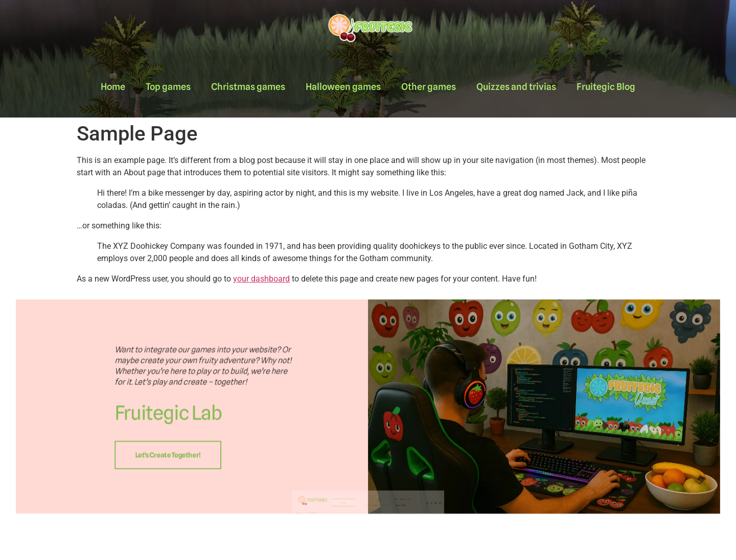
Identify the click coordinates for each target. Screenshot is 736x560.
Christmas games (248, 87)
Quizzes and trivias (516, 87)
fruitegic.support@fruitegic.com (373, 518)
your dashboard (261, 279)
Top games (168, 87)
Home (113, 87)
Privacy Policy (387, 518)
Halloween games (343, 87)
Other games (429, 87)
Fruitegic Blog (606, 87)
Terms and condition (389, 514)
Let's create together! (269, 443)
